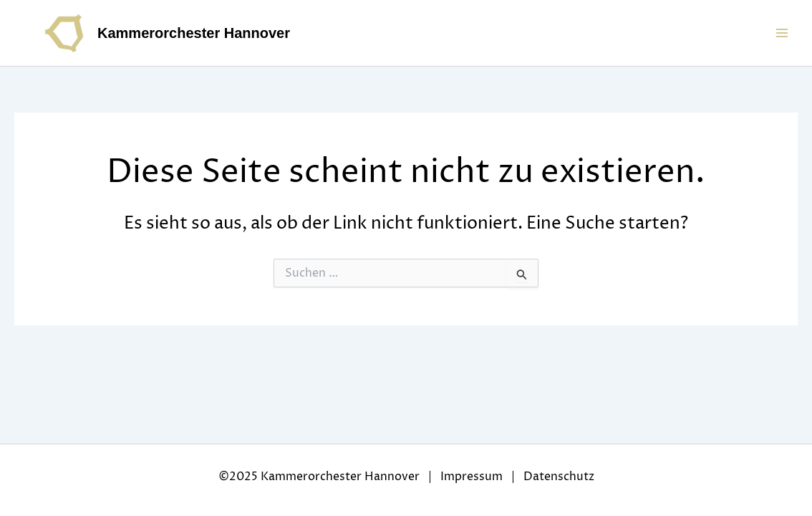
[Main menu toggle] (782, 33)
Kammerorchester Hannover (194, 33)
